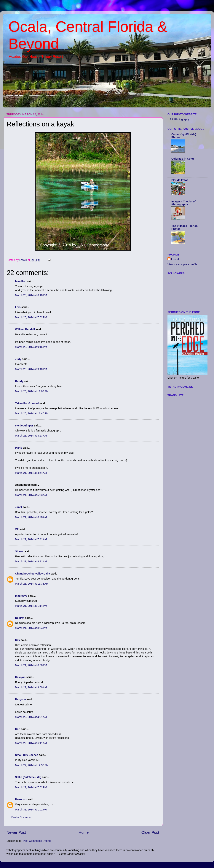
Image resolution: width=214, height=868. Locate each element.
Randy (19, 381)
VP (17, 529)
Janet (19, 507)
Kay (17, 640)
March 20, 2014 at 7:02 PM (31, 317)
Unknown (21, 799)
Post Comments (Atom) (37, 841)
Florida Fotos (180, 180)
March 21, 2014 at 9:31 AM (31, 561)
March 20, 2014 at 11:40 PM (32, 413)
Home (84, 832)
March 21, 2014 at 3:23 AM (31, 436)
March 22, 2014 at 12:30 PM (32, 765)
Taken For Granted (27, 403)
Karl (18, 729)
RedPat (20, 618)
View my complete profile (182, 264)
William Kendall (25, 329)
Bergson (20, 699)
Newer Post (16, 832)
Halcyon (20, 677)
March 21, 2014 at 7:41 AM (31, 539)
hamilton (21, 281)
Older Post (150, 832)
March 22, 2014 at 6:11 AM (31, 743)
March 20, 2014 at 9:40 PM (31, 369)
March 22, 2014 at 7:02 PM (31, 787)
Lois (18, 307)
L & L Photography (178, 119)
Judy (18, 359)
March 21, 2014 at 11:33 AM (32, 584)
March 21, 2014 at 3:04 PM (31, 628)
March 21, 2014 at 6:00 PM (31, 665)
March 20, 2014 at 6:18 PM (31, 295)
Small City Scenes (27, 755)
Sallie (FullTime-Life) (28, 777)
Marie (19, 448)
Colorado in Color (183, 159)
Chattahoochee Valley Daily (32, 574)
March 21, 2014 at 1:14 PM (31, 606)
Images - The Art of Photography (183, 203)
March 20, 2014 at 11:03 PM (32, 391)
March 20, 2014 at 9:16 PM (31, 347)
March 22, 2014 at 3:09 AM (31, 687)
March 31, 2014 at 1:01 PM (31, 810)
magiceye (21, 596)
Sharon (20, 551)
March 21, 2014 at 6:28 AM (31, 517)
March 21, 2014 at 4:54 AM (31, 473)
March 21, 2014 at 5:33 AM (31, 495)
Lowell (175, 259)
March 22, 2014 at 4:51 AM (31, 717)
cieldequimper (24, 426)
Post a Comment (21, 817)
